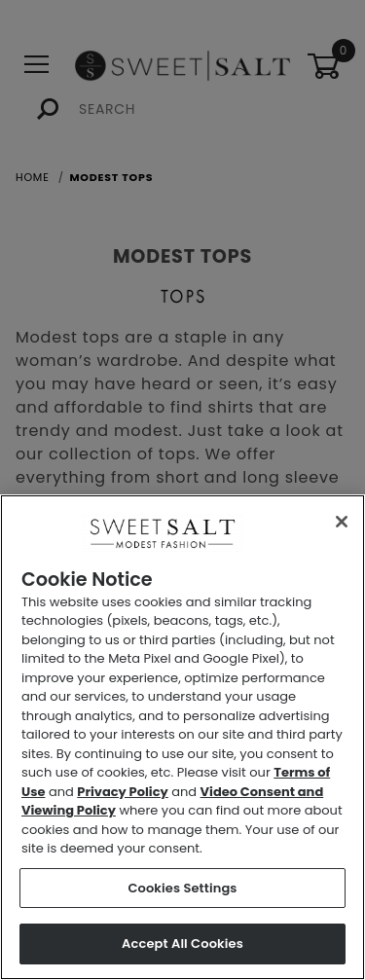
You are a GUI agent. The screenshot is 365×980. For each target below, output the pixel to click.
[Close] (342, 522)
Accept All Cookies (182, 944)
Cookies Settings (182, 888)
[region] (182, 737)
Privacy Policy (122, 792)
